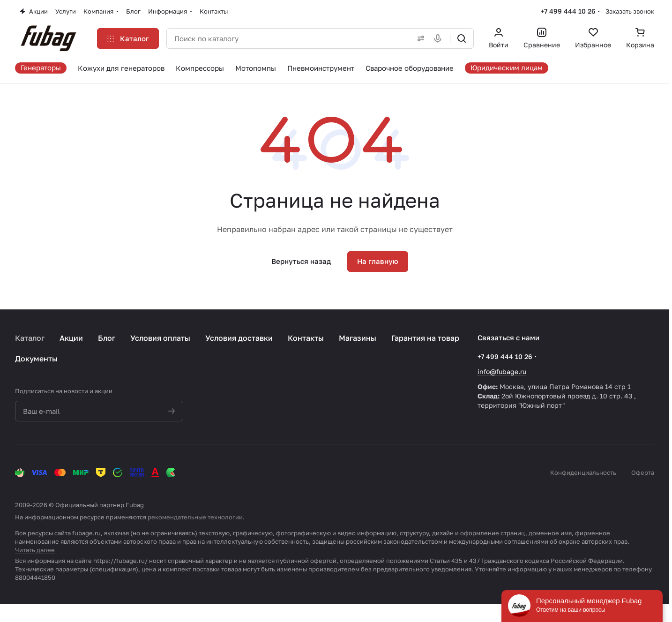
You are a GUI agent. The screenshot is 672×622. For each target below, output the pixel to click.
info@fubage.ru (502, 371)
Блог (107, 338)
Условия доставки (239, 338)
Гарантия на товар (425, 338)
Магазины (358, 338)
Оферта (643, 472)
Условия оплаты (160, 338)
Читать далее (35, 550)
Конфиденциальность (583, 472)
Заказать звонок (630, 11)
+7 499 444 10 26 (568, 11)
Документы (36, 359)
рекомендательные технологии (195, 517)
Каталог (30, 338)
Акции (71, 338)
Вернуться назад (301, 261)
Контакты (306, 338)
